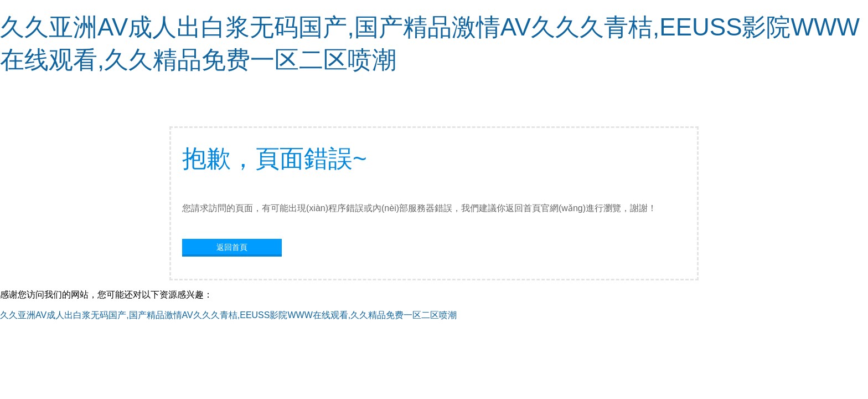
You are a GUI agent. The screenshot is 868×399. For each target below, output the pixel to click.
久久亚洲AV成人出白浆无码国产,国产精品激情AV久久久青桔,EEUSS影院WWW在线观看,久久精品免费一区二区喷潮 (228, 315)
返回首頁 (232, 247)
